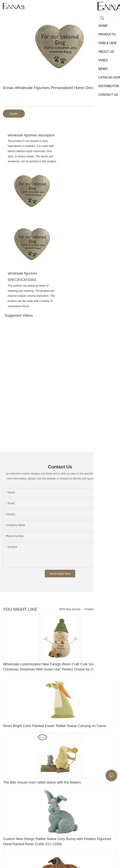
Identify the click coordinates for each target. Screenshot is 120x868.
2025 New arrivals (70, 609)
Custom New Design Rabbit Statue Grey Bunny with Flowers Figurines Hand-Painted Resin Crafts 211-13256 (57, 841)
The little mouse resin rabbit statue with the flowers (42, 782)
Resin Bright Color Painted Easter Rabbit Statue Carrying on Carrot (55, 726)
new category (107, 609)
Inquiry (14, 114)
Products (90, 609)
